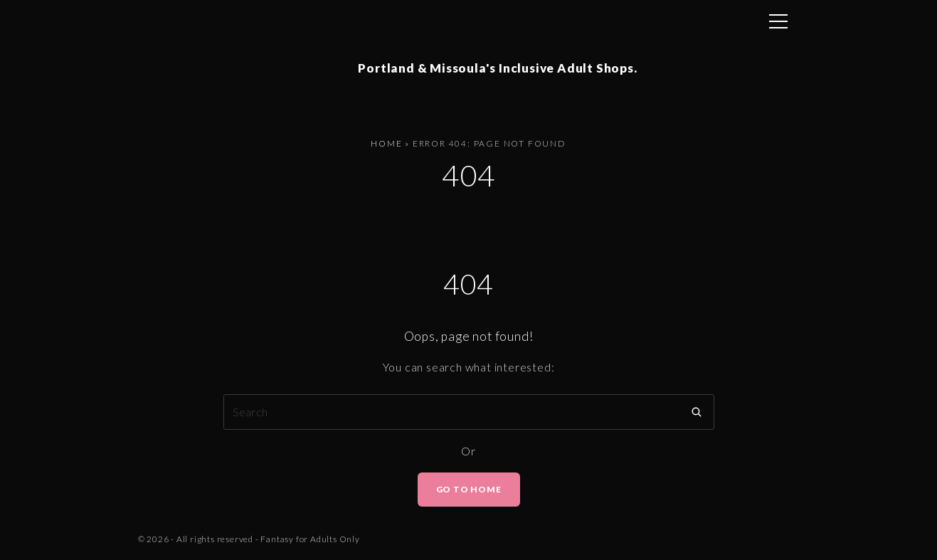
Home (386, 147)
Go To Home (469, 492)
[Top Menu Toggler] (778, 21)
